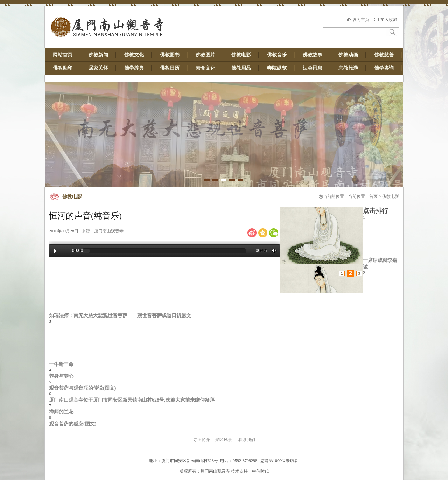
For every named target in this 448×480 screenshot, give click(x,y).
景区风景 (224, 440)
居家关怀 (98, 68)
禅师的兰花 (61, 412)
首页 (373, 196)
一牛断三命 (61, 364)
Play (55, 251)
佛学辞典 (134, 68)
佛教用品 (241, 68)
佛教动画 (348, 55)
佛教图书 (170, 55)
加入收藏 (389, 20)
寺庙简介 (202, 440)
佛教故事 (313, 55)
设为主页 (361, 20)
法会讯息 (313, 68)
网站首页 (63, 55)
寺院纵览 (277, 68)
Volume (272, 251)
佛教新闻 (98, 55)
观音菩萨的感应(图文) (73, 424)
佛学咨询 (384, 68)
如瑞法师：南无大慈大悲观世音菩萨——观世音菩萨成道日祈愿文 (120, 315)
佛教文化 (134, 55)
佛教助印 (63, 68)
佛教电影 (241, 55)
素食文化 (205, 68)
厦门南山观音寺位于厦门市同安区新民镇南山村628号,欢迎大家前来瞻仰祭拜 (132, 400)
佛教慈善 (384, 55)
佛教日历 (170, 68)
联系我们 (247, 440)
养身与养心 (61, 376)
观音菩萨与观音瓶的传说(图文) (82, 388)
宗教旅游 (348, 68)
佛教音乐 (277, 55)
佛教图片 (205, 55)
